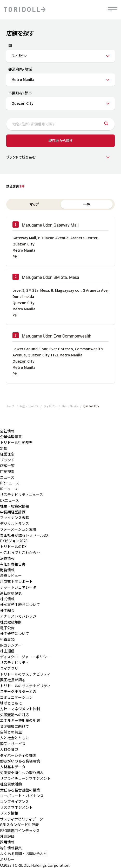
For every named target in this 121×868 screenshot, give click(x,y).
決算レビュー (11, 575)
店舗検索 (7, 471)
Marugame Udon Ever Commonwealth (57, 336)
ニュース (7, 477)
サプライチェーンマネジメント (25, 778)
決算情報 (7, 558)
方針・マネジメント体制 (20, 709)
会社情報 (7, 431)
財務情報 (7, 570)
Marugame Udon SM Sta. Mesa (51, 277)
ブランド (7, 460)
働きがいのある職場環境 (20, 761)
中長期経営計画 (13, 512)
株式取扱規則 (11, 622)
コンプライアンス (14, 802)
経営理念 (7, 454)
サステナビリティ (14, 662)
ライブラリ (9, 668)
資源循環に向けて (15, 726)
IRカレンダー (11, 645)
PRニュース (10, 483)
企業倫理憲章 (11, 437)
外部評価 (7, 836)
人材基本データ (13, 767)
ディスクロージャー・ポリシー (25, 657)
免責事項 (7, 639)
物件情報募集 (11, 848)
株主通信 (7, 651)
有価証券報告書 (13, 564)
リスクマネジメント (16, 807)
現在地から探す (61, 140)
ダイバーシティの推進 (18, 755)
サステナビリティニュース (22, 495)
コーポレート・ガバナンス (22, 796)
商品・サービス (13, 744)
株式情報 (7, 599)
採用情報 (7, 842)
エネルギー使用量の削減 (20, 720)
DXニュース (9, 500)
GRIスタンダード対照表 (19, 825)
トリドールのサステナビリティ (25, 674)
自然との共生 (11, 732)
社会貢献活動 (11, 784)
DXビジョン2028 (14, 541)
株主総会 (7, 610)
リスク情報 (9, 813)
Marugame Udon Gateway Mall (50, 225)
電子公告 (7, 628)
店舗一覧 (7, 466)
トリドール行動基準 (16, 442)
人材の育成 (9, 749)
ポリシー (7, 859)
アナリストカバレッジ (18, 616)
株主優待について (15, 633)
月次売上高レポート (16, 581)
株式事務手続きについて (20, 604)
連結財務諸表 (11, 593)
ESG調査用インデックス (20, 830)
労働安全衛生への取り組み (22, 773)
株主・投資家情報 (15, 506)
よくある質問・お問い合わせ (24, 854)
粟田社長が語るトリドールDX (24, 535)
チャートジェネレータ (18, 587)
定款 (4, 448)
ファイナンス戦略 (15, 518)
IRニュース (9, 489)
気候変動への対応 (15, 715)
